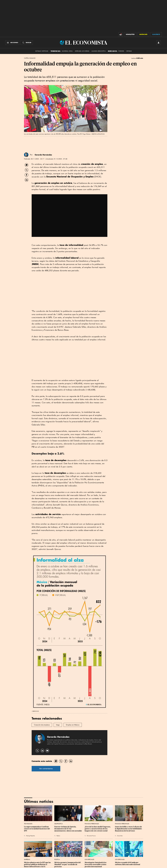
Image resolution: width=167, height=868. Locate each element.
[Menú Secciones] (12, 43)
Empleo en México (73, 725)
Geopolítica (59, 824)
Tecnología (28, 824)
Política (57, 859)
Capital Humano (30, 58)
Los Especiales (89, 859)
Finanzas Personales (92, 824)
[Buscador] (27, 43)
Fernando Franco (91, 836)
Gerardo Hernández (43, 155)
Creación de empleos (42, 725)
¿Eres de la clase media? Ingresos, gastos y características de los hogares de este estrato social (98, 829)
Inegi (58, 725)
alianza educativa (99, 51)
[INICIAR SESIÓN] (159, 43)
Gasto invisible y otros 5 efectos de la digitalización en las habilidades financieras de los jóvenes (129, 829)
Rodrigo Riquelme (31, 836)
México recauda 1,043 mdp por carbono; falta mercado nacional (128, 863)
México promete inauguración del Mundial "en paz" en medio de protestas (68, 864)
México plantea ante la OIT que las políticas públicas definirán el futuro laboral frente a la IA (38, 864)
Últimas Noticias (42, 51)
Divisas (129, 51)
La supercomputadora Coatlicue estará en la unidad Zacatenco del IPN (37, 829)
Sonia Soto (120, 836)
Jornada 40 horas (82, 51)
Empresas (27, 859)
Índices (121, 51)
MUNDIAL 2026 (67, 51)
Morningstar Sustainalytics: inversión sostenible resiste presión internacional (96, 864)
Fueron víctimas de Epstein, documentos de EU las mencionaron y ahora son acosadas (68, 829)
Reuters (58, 836)
